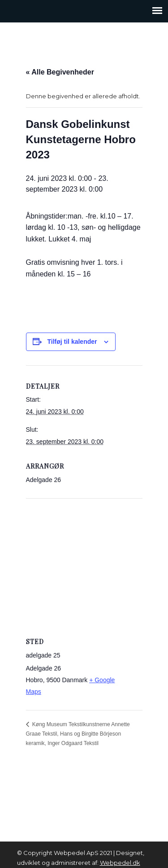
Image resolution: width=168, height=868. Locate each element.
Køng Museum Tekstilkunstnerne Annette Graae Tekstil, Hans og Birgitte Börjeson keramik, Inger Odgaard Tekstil (78, 734)
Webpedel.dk (120, 863)
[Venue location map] (84, 563)
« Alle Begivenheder (60, 72)
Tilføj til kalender (72, 342)
